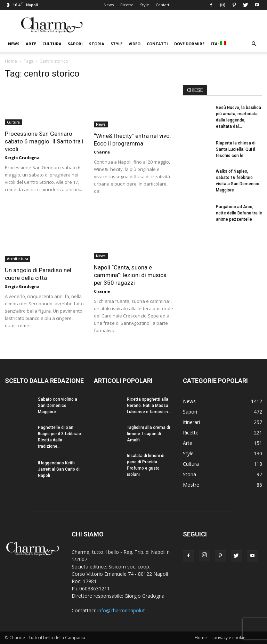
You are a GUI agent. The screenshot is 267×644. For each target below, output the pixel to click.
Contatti (163, 5)
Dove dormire (189, 44)
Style (145, 5)
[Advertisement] (222, 274)
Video (135, 44)
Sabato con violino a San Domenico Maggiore (58, 406)
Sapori (75, 44)
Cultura (52, 44)
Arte (31, 44)
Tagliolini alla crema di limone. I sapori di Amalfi (148, 434)
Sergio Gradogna (22, 158)
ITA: (218, 44)
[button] (254, 44)
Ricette (127, 5)
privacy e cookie (229, 638)
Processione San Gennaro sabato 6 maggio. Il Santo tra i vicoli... (44, 141)
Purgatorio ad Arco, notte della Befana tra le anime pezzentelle (239, 213)
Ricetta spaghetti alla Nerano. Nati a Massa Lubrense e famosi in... (149, 406)
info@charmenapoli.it (121, 610)
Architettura (18, 259)
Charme (102, 152)
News (109, 5)
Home (11, 61)
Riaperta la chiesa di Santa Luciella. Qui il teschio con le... (236, 149)
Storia (97, 44)
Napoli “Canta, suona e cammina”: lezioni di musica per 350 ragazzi (130, 275)
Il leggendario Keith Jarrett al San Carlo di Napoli (59, 469)
